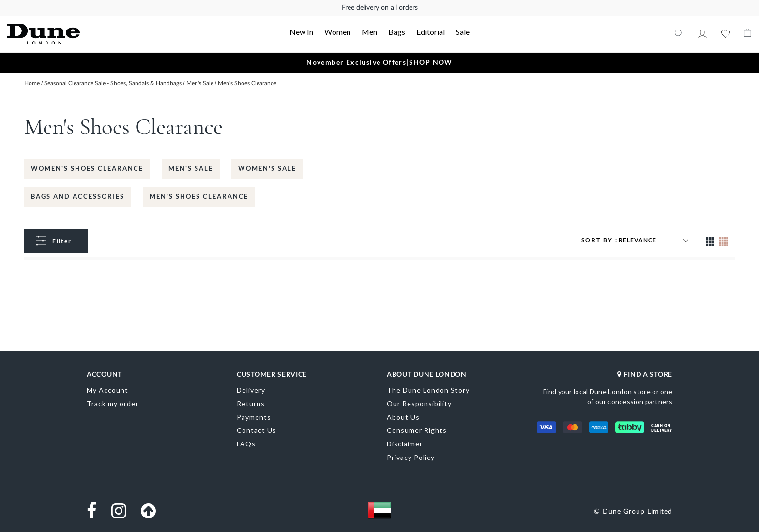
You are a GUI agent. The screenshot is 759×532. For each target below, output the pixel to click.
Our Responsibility (419, 404)
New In (301, 32)
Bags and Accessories (78, 196)
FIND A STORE (645, 374)
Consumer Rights (417, 430)
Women (337, 32)
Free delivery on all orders (380, 8)
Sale (463, 32)
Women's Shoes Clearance (87, 168)
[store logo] (82, 34)
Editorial (431, 32)
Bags (397, 32)
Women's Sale (267, 168)
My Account (702, 34)
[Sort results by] (655, 240)
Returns (251, 404)
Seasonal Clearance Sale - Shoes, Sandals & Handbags (114, 83)
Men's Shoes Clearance (199, 196)
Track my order (113, 404)
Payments (254, 417)
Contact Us (257, 430)
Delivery (251, 390)
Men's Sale (201, 83)
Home (33, 83)
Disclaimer (405, 444)
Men (369, 32)
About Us (403, 417)
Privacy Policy (411, 457)
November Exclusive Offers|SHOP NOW (379, 62)
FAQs (246, 444)
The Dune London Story (428, 390)
